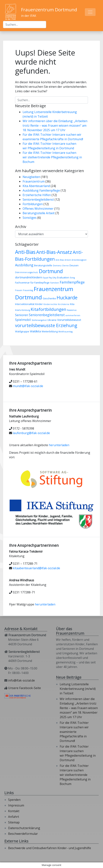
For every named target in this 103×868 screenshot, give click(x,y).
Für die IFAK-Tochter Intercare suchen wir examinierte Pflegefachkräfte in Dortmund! (74, 732)
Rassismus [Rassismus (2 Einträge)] (72, 310)
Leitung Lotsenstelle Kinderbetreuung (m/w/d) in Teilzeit (78, 689)
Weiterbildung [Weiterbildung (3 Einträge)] (50, 331)
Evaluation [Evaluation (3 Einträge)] (63, 277)
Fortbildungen (33, 204)
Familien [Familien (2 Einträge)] (55, 283)
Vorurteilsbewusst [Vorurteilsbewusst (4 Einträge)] (69, 320)
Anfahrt (14, 817)
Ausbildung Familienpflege (41, 190)
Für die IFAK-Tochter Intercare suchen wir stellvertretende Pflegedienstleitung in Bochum (52, 157)
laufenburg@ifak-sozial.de (31, 433)
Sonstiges (30, 218)
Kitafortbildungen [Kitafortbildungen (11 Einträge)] (48, 309)
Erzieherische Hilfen (37, 195)
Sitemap (14, 822)
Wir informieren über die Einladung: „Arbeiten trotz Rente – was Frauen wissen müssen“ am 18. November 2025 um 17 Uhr (55, 126)
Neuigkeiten (31, 177)
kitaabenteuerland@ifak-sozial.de (36, 568)
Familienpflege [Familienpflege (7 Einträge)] (72, 282)
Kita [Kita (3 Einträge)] (72, 304)
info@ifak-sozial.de (21, 680)
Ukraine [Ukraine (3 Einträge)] (52, 320)
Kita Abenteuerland (36, 186)
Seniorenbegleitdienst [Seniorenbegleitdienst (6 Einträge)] (47, 315)
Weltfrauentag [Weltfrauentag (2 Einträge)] (65, 332)
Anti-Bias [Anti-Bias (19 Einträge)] (25, 252)
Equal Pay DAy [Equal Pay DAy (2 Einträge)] (50, 278)
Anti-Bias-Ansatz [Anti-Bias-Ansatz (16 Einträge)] (54, 252)
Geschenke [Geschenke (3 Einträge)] (49, 298)
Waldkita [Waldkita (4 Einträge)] (35, 331)
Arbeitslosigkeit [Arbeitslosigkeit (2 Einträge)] (79, 260)
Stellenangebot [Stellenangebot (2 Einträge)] (39, 320)
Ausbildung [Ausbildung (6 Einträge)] (24, 265)
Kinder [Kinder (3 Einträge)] (39, 304)
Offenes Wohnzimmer (38, 209)
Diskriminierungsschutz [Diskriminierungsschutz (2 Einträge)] (27, 272)
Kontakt (14, 811)
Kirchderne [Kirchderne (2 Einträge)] (64, 304)
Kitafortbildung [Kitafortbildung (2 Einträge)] (23, 310)
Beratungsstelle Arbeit (39, 213)
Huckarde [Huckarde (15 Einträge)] (67, 297)
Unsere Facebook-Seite (24, 688)
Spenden (14, 800)
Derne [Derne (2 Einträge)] (66, 266)
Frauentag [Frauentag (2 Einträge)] (28, 290)
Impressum (16, 805)
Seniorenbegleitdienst (38, 199)
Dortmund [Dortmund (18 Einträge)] (51, 271)
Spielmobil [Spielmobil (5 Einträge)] (23, 320)
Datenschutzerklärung (24, 828)
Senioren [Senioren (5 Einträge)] (22, 315)
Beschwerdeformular (23, 834)
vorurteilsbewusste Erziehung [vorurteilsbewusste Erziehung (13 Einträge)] (46, 325)
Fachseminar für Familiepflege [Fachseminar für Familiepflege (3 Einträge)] (32, 283)
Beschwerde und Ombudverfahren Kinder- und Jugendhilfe (50, 848)
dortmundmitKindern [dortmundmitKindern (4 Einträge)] (29, 277)
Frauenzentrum (34, 181)
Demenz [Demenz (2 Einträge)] (57, 266)
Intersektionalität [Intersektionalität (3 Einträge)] (25, 304)
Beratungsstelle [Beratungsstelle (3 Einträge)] (43, 265)
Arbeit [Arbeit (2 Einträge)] (68, 260)
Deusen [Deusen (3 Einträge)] (74, 265)
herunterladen (59, 445)
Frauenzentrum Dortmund (49, 10)
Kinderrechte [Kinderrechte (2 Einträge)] (50, 304)
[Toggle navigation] (90, 12)
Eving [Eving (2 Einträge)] (72, 278)
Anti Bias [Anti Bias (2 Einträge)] (60, 260)
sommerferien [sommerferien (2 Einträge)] (73, 315)
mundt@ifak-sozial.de (28, 386)
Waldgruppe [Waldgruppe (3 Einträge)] (22, 331)
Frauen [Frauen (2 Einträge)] (19, 290)
